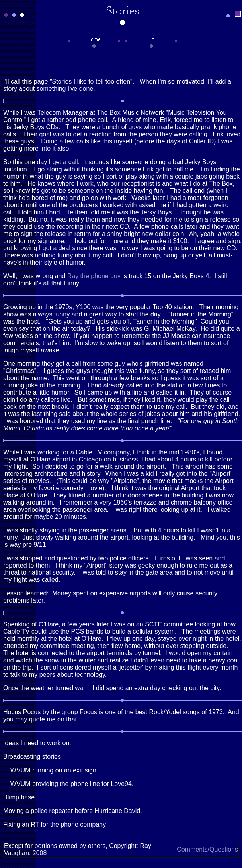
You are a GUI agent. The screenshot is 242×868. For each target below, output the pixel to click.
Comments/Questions (207, 849)
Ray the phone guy (94, 276)
